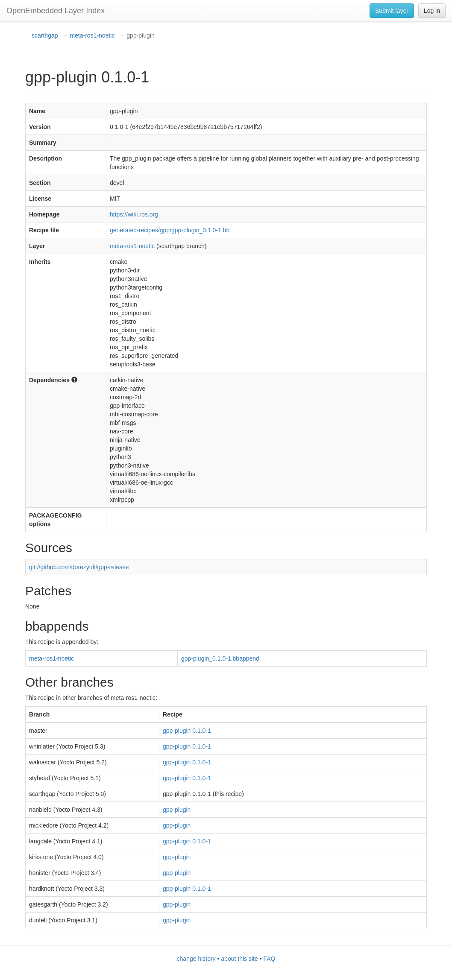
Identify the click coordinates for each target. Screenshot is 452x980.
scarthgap (45, 35)
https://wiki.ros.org (134, 214)
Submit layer (392, 11)
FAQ (269, 959)
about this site (239, 959)
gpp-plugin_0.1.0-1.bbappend (220, 658)
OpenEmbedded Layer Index (56, 11)
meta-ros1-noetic (92, 35)
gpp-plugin (177, 810)
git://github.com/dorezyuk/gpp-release (79, 567)
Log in (432, 11)
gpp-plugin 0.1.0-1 (187, 731)
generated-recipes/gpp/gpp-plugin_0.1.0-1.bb (170, 230)
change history (196, 959)
